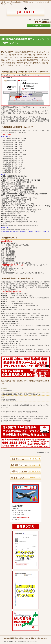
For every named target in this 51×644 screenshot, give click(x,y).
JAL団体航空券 (25, 12)
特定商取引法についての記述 (27, 642)
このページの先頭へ (44, 453)
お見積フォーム (39, 26)
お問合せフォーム (26, 471)
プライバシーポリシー (9, 642)
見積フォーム (26, 459)
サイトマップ (26, 478)
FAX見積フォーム (26, 465)
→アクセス (15, 519)
